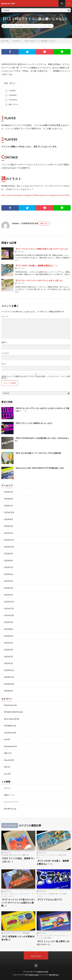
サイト (4, 364)
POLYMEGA (9, 726)
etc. (5, 774)
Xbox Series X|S (10, 719)
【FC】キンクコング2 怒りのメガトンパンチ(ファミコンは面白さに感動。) (18, 902)
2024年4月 (9, 499)
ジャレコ (42, 935)
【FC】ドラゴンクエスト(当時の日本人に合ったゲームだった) (41, 249)
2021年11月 (9, 608)
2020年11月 (9, 677)
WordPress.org (10, 809)
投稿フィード (9, 795)
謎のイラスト (12, 104)
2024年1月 (9, 506)
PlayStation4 (9, 746)
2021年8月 (9, 629)
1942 (49, 26)
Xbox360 (8, 760)
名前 (4, 342)
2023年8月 (9, 519)
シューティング (40, 26)
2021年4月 (9, 650)
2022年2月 (9, 588)
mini (6, 739)
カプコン (30, 26)
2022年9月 (9, 554)
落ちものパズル (15, 855)
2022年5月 (9, 581)
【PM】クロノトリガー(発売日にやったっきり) (33, 423)
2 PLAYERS (11, 95)
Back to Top (36, 956)
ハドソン (40, 896)
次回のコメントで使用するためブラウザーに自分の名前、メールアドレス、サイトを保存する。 (36, 377)
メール (5, 353)
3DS (6, 767)
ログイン (8, 788)
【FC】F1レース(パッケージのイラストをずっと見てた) (39, 280)
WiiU (6, 753)
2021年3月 (9, 657)
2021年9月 (9, 622)
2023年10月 (9, 512)
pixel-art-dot (43, 972)
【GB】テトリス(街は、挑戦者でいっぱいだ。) (18, 860)
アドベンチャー (60, 935)
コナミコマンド (25, 894)
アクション (14, 894)
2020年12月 (9, 670)
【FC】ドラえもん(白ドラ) (49, 899)
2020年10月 (9, 684)
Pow (38, 857)
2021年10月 (9, 615)
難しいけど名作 (61, 894)
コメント (5, 316)
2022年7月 (9, 567)
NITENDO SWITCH (12, 712)
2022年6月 (9, 574)
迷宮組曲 (26, 933)
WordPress (54, 975)
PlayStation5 (9, 705)
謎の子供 (63, 855)
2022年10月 (9, 547)
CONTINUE (11, 100)
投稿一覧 (44, 223)
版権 (24, 855)
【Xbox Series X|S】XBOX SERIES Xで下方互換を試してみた (40, 468)
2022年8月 (9, 561)
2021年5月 (9, 643)
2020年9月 (9, 691)
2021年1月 (9, 663)
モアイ (12, 896)
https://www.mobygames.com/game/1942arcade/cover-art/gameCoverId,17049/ (35, 195)
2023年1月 (9, 533)
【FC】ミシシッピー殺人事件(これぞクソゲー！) (53, 943)
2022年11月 (9, 540)
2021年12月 (9, 602)
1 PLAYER (10, 91)
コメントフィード (11, 802)
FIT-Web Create (32, 975)
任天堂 (6, 855)
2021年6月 (9, 636)
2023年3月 (9, 526)
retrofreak (20, 26)
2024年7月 (9, 492)
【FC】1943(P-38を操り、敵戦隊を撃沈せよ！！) (36, 266)
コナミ (6, 894)
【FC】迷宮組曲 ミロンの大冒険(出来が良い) (18, 938)
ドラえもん (43, 894)
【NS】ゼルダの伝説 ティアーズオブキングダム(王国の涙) (38, 453)
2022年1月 (9, 595)
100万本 (51, 894)
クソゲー (50, 935)
